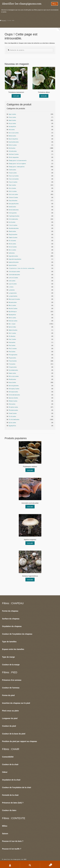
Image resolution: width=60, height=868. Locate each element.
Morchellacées (13, 309)
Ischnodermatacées (14, 275)
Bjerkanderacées (14, 142)
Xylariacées (12, 423)
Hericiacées (12, 250)
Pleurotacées (13, 361)
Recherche (30, 865)
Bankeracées (12, 136)
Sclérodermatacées (14, 395)
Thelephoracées (13, 410)
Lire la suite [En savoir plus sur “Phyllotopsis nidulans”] (30, 470)
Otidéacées (12, 336)
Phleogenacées (13, 355)
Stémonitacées (13, 401)
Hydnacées (12, 253)
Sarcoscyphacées (14, 386)
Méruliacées (12, 305)
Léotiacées (12, 281)
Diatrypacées (13, 213)
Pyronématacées (13, 370)
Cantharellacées (14, 154)
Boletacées (12, 148)
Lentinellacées (13, 278)
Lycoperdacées (13, 296)
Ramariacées (12, 373)
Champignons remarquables (17, 167)
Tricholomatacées (14, 420)
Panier (46, 864)
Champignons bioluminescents (18, 161)
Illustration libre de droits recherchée (22, 268)
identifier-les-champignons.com (22, 4)
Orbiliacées (12, 333)
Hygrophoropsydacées (15, 259)
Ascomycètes (12, 127)
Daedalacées (12, 207)
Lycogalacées (13, 293)
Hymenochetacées (14, 262)
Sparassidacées (13, 398)
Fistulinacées (13, 225)
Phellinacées (13, 349)
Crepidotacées (13, 201)
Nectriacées (12, 318)
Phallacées (12, 345)
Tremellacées (13, 413)
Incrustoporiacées (14, 272)
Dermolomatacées (14, 210)
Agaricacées (12, 114)
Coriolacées (12, 188)
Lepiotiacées (13, 284)
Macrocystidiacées (14, 299)
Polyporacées (13, 367)
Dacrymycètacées (14, 204)
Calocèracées (13, 151)
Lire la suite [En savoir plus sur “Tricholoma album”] (44, 96)
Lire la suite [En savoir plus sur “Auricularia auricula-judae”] (30, 507)
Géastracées (12, 231)
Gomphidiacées (13, 238)
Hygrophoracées (13, 256)
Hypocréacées (13, 265)
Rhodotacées (12, 379)
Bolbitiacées (13, 145)
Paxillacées (12, 339)
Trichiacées (12, 416)
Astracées (12, 130)
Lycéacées (12, 290)
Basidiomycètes (13, 139)
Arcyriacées (12, 123)
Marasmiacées (13, 302)
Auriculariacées (14, 133)
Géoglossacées (13, 234)
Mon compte (10, 865)
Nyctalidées (12, 327)
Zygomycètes (12, 426)
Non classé (12, 324)
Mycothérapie (13, 312)
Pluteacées (12, 364)
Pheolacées (12, 352)
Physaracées (12, 358)
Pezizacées (12, 342)
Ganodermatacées (14, 228)
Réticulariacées (14, 376)
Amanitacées (12, 120)
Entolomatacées (13, 219)
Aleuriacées (12, 117)
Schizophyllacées (14, 389)
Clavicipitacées (14, 176)
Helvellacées (13, 247)
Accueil (4, 20)
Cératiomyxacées (14, 157)
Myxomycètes (12, 315)
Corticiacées (13, 191)
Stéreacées (12, 404)
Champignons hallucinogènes (17, 164)
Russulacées (12, 382)
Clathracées (12, 170)
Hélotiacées (12, 244)
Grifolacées (12, 241)
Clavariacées (13, 173)
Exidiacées (12, 222)
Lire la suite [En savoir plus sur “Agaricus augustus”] (30, 543)
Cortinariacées (13, 194)
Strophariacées (13, 407)
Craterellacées (13, 197)
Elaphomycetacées (14, 216)
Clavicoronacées (14, 179)
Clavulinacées (13, 182)
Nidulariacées (13, 321)
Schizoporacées (13, 392)
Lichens (11, 287)
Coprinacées (12, 185)
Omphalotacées (13, 330)
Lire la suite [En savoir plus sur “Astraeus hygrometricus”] (30, 580)
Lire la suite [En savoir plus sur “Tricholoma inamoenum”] (16, 96)
